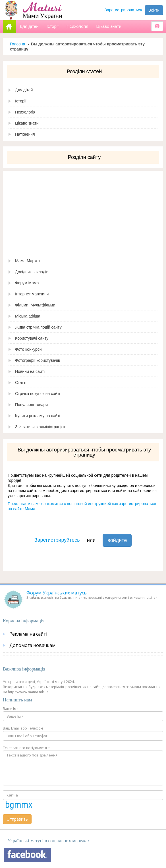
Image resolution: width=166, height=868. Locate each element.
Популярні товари (31, 405)
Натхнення (25, 134)
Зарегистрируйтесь (57, 540)
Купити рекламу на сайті (38, 416)
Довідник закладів (32, 272)
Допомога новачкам (32, 645)
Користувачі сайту (32, 338)
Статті (21, 382)
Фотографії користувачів (38, 360)
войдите (117, 540)
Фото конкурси (28, 349)
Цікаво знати (27, 123)
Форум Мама (27, 283)
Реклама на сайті (28, 634)
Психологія (25, 112)
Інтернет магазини (32, 294)
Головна (17, 44)
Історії (21, 101)
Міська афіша (28, 316)
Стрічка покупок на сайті (38, 394)
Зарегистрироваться (123, 10)
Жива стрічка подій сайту (38, 327)
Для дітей (24, 90)
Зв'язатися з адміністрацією (41, 427)
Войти (154, 10)
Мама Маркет (28, 261)
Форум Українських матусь (57, 593)
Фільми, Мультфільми (35, 305)
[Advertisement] (83, 211)
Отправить (17, 819)
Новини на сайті (30, 371)
